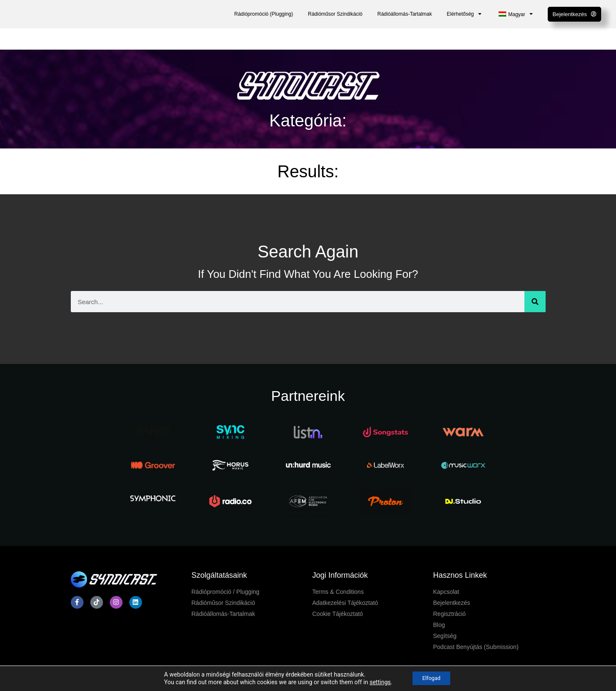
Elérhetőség (464, 14)
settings (376, 682)
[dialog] (600, 674)
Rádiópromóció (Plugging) (264, 14)
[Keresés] (535, 302)
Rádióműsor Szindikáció (335, 14)
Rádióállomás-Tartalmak (405, 14)
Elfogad (432, 678)
